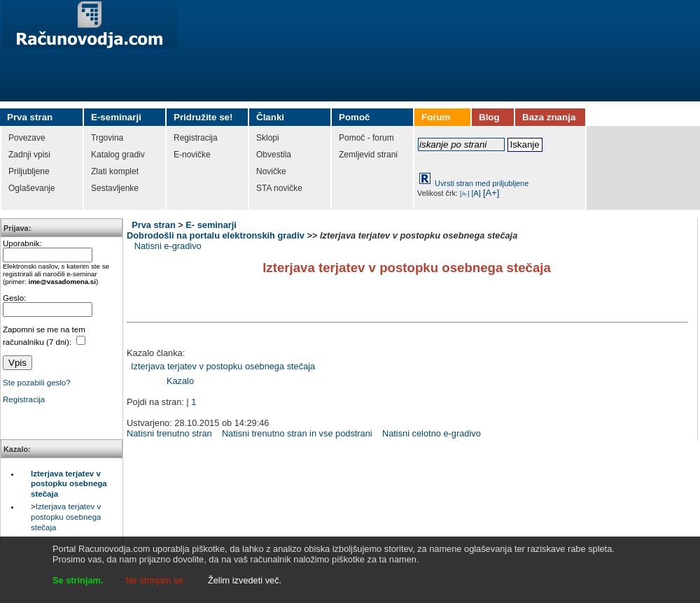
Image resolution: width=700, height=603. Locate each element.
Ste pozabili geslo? (37, 383)
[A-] (465, 194)
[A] (476, 193)
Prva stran (154, 225)
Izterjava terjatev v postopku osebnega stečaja (69, 484)
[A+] (491, 193)
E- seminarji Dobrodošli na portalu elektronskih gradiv (216, 230)
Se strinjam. (78, 580)
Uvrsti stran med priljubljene (482, 183)
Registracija (24, 399)
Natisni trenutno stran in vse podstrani (297, 433)
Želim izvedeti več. (245, 580)
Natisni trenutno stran (169, 433)
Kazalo (180, 381)
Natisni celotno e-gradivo (432, 433)
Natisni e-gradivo (168, 246)
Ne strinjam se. (156, 580)
